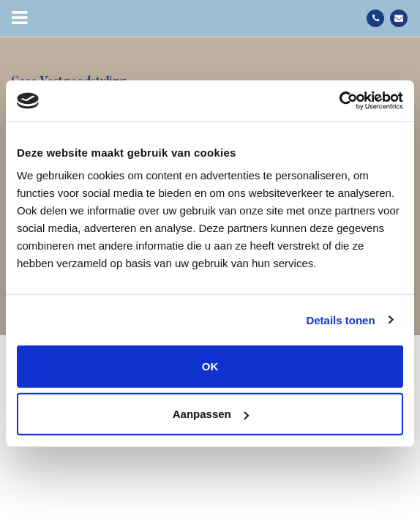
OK (210, 366)
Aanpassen (211, 414)
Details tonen (340, 319)
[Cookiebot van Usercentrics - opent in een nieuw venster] (339, 101)
